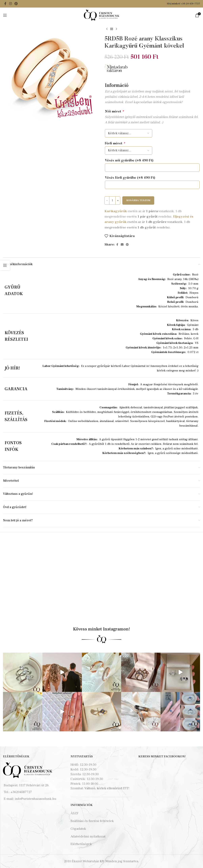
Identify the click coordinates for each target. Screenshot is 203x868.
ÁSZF (75, 813)
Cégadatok (78, 829)
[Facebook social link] (5, 4)
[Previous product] (107, 29)
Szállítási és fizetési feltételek (92, 821)
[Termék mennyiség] (112, 200)
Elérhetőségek (81, 844)
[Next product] (116, 29)
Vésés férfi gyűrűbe (130, 178)
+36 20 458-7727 (191, 4)
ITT (125, 788)
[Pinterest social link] (16, 4)
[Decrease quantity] (107, 200)
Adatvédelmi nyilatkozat (88, 836)
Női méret (114, 112)
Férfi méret (115, 144)
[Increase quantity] (118, 200)
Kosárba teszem (138, 200)
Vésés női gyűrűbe (129, 161)
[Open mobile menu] (5, 15)
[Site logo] (102, 15)
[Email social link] (122, 245)
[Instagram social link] (10, 4)
